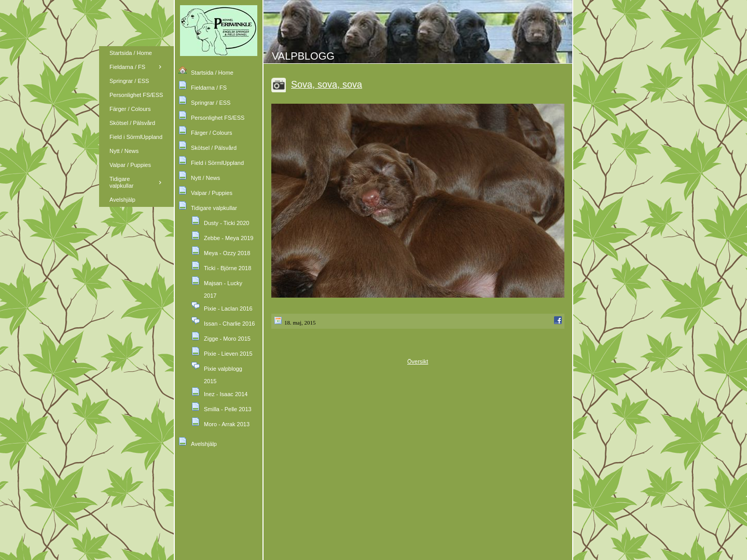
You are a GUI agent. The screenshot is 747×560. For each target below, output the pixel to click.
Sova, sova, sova (327, 85)
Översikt (418, 361)
